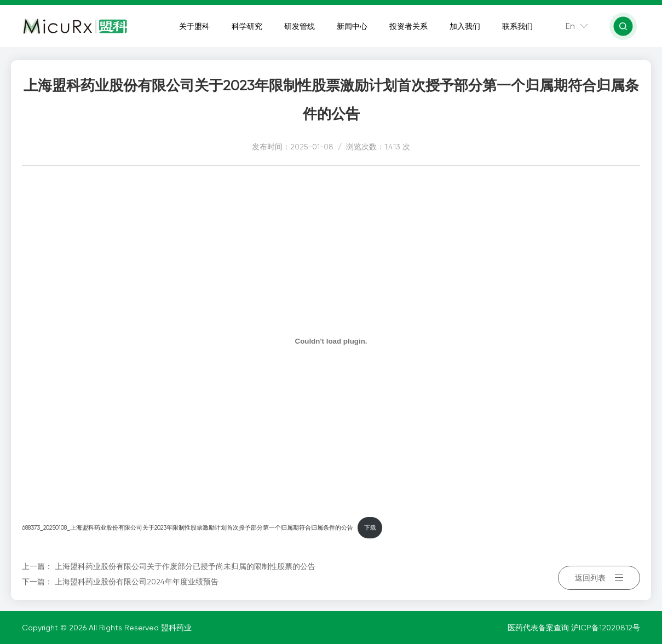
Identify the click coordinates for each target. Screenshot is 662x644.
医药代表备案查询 (539, 628)
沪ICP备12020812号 (606, 628)
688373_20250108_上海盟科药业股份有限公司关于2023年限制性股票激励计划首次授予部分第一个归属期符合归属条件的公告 (188, 528)
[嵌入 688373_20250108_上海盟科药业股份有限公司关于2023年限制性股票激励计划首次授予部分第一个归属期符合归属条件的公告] (331, 341)
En (571, 27)
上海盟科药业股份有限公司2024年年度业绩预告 (137, 582)
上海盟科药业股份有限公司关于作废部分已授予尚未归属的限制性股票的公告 (185, 566)
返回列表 (599, 574)
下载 (370, 528)
